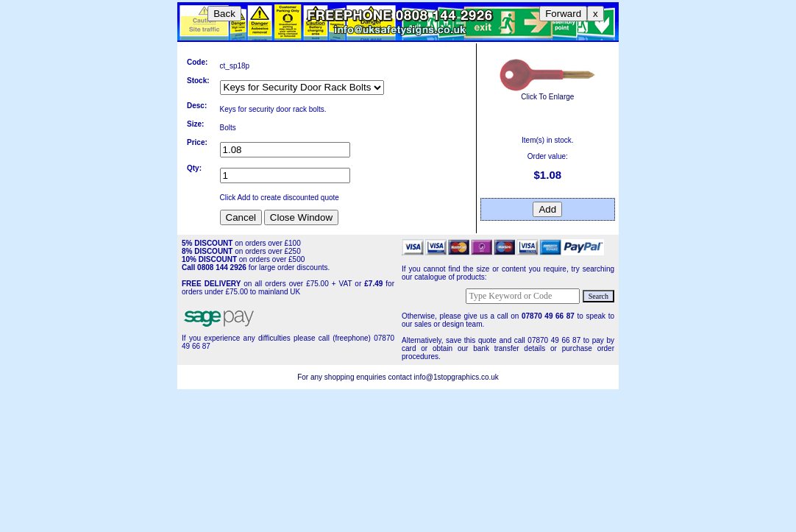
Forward (563, 14)
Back (224, 14)
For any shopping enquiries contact (355, 377)
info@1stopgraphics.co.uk (456, 377)
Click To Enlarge (547, 93)
